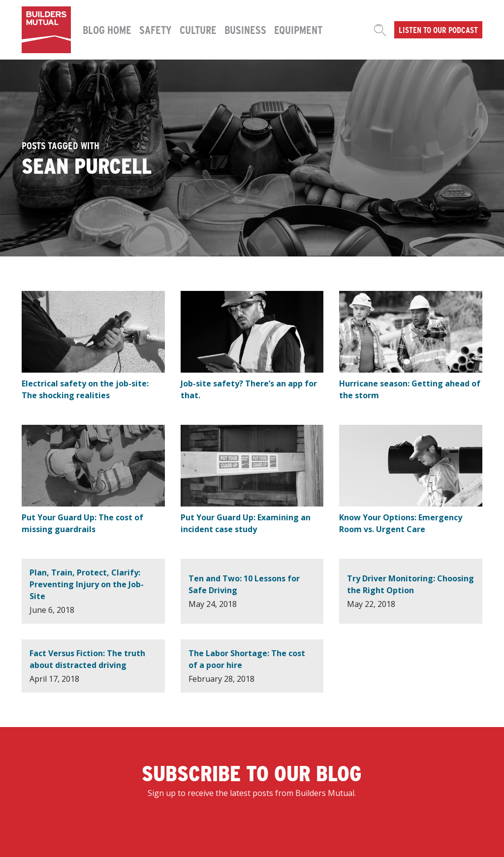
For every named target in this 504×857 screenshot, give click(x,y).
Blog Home (107, 30)
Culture (198, 30)
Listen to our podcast (438, 30)
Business (245, 30)
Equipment (298, 30)
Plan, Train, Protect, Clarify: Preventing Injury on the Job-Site (87, 584)
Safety (156, 30)
